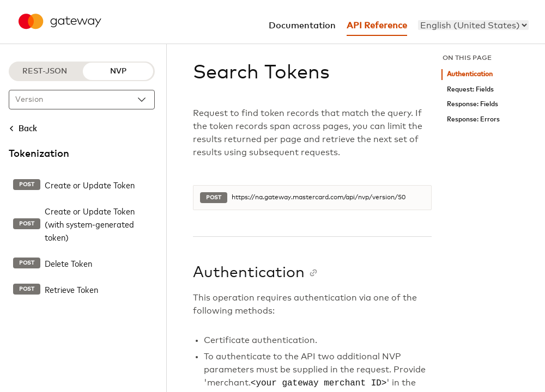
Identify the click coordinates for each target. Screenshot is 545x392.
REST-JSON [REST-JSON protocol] (45, 71)
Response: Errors (473, 120)
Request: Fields (470, 90)
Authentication (470, 74)
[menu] (473, 25)
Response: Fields (473, 104)
